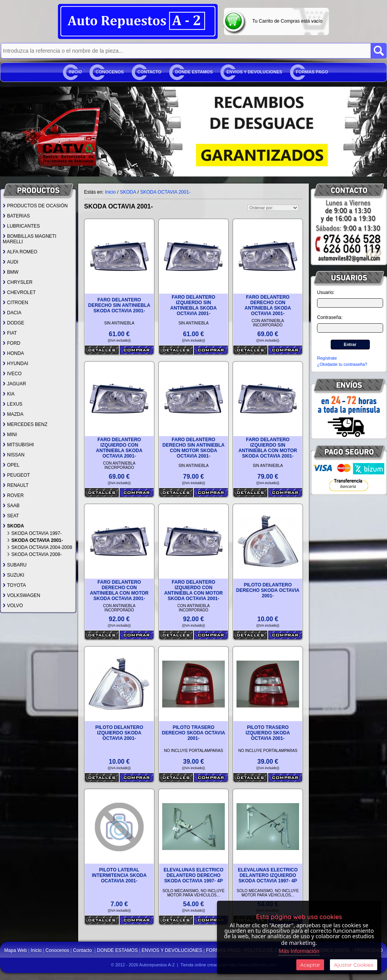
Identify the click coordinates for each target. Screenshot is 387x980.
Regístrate (327, 358)
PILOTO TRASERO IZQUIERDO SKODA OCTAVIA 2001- (268, 733)
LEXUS (13, 404)
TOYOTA (14, 585)
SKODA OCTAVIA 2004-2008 (40, 547)
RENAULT (16, 485)
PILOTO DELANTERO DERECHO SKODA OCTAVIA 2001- (268, 590)
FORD (12, 343)
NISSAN (14, 455)
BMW (11, 272)
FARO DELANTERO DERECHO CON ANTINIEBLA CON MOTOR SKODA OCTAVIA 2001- (119, 590)
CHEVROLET (19, 292)
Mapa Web (16, 950)
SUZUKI (13, 575)
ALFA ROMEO (20, 252)
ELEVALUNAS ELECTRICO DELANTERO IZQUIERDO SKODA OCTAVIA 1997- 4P (268, 875)
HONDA (13, 353)
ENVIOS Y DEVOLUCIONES (254, 72)
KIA (9, 394)
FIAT (10, 333)
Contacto (150, 72)
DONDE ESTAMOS (194, 72)
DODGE (13, 323)
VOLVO (13, 606)
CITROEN (15, 303)
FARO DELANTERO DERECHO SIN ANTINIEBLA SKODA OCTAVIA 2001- (119, 305)
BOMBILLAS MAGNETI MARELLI (30, 239)
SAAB (11, 506)
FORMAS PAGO (312, 72)
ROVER (13, 495)
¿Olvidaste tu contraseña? (342, 364)
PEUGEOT (16, 475)
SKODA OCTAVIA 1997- (34, 533)
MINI (10, 435)
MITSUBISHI (18, 445)
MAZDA (13, 414)
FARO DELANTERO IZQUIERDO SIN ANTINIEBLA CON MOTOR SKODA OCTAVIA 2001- (268, 448)
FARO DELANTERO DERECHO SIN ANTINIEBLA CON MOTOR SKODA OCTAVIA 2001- (194, 448)
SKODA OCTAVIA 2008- (34, 554)
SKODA (13, 526)
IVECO (12, 374)
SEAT (11, 516)
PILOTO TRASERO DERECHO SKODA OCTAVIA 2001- (193, 733)
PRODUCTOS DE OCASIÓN (35, 206)
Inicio (75, 72)
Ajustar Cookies (354, 965)
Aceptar (310, 965)
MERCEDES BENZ (25, 424)
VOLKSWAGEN (21, 595)
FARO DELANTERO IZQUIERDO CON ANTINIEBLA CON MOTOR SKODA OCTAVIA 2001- (193, 590)
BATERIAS (16, 216)
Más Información (299, 951)
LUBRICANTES (21, 226)
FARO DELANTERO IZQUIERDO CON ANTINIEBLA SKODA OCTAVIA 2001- (119, 448)
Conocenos (109, 72)
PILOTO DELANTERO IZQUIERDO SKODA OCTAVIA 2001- (119, 733)
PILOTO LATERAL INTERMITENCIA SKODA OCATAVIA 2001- (119, 875)
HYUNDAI (15, 363)
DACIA (12, 313)
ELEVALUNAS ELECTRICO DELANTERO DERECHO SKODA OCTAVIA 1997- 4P (193, 875)
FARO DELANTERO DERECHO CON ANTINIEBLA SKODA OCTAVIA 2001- (268, 305)
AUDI (11, 262)
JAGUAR (14, 384)
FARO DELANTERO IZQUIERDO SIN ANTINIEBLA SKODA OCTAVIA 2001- (194, 305)
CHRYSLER (18, 282)
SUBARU (15, 565)
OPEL (11, 465)
